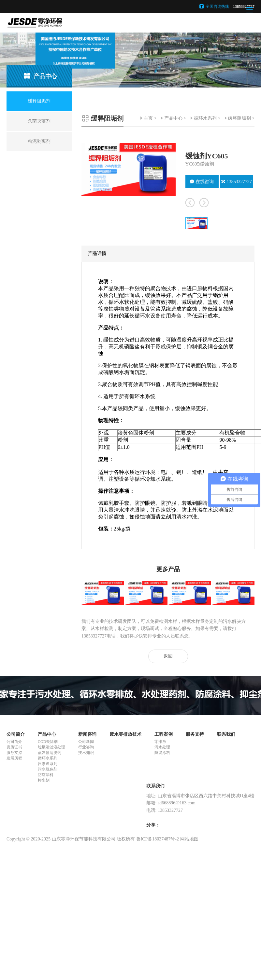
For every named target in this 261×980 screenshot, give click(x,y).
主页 (148, 118)
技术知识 (86, 753)
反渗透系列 (48, 764)
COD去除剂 (48, 742)
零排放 (160, 742)
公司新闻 (86, 742)
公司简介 (16, 734)
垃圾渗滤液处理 (51, 747)
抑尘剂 (44, 780)
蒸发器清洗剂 (50, 753)
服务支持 (14, 753)
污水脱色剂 (48, 769)
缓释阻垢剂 (239, 118)
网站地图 (189, 839)
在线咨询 (202, 182)
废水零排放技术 (125, 734)
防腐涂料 (46, 775)
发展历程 (14, 758)
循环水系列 (205, 118)
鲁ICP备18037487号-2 (158, 839)
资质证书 (14, 747)
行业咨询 (86, 747)
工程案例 (164, 734)
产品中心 (173, 118)
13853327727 (237, 182)
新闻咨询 (87, 734)
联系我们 (226, 734)
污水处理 (162, 747)
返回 (168, 656)
